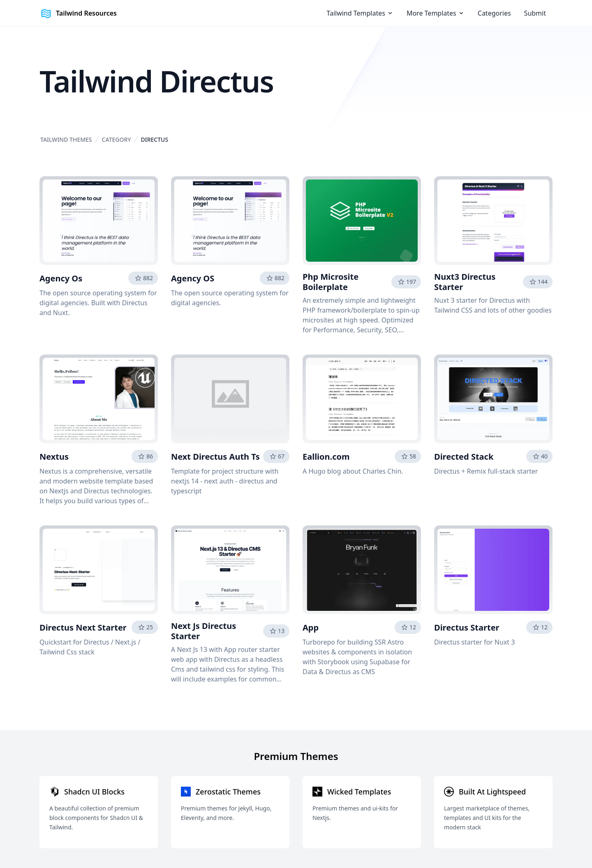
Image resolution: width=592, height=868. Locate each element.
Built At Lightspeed (492, 792)
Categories (494, 13)
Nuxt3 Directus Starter (465, 282)
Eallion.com (326, 457)
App (311, 627)
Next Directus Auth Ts (215, 457)
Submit (535, 13)
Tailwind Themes (66, 139)
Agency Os (61, 278)
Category (117, 139)
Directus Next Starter (83, 627)
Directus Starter (467, 627)
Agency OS (193, 278)
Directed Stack (464, 457)
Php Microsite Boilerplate (331, 282)
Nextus (54, 457)
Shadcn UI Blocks (94, 792)
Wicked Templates (359, 792)
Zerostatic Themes (228, 792)
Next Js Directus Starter (203, 631)
